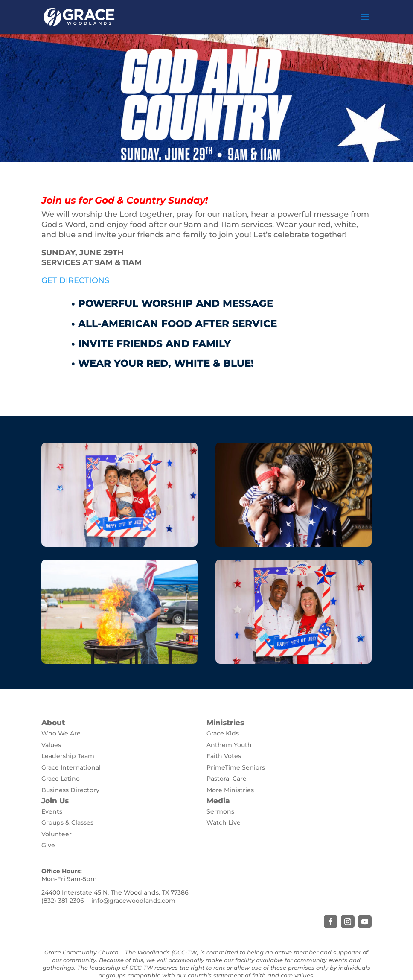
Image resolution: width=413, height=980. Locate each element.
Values (51, 745)
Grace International (71, 767)
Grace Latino (61, 779)
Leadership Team (68, 756)
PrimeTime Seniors (236, 767)
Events (52, 811)
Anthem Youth (229, 745)
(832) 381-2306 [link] (63, 901)
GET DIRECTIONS (75, 280)
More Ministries (230, 790)
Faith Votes (224, 756)
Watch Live (224, 822)
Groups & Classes (67, 822)
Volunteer (57, 834)
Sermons (220, 811)
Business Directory (70, 790)
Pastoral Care (227, 779)
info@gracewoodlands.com (133, 901)
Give (48, 845)
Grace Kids (223, 733)
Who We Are (61, 733)
